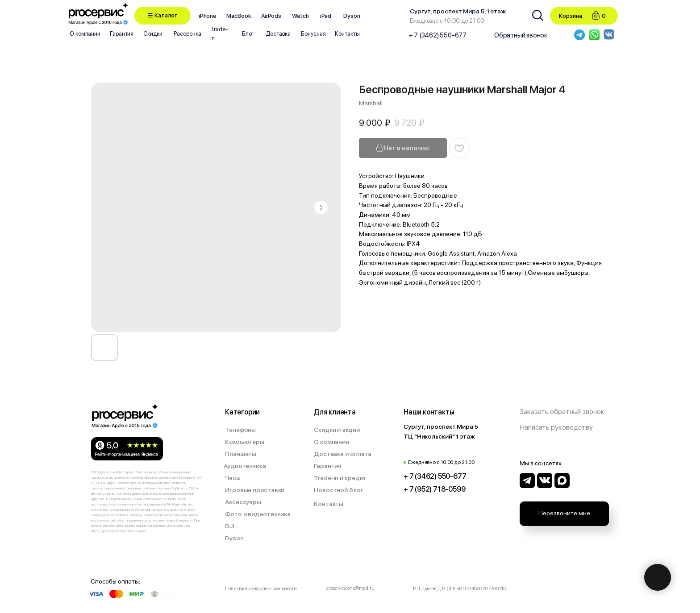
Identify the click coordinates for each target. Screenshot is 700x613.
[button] (162, 16)
